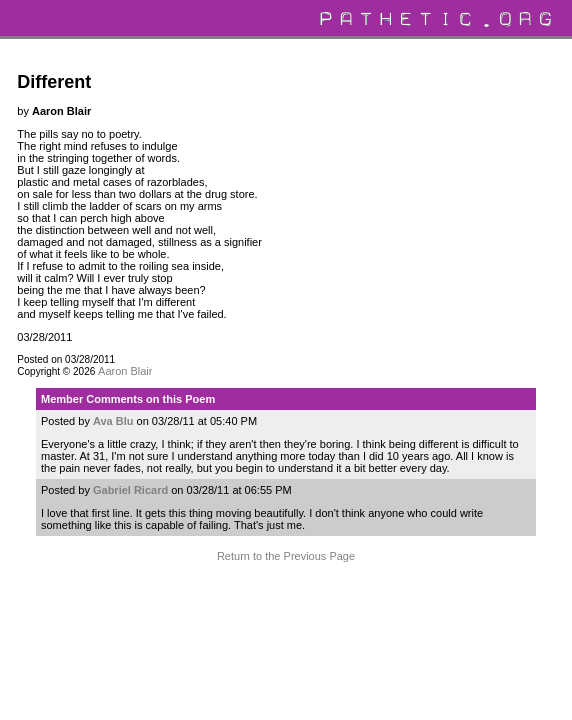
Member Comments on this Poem (128, 399)
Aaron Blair (125, 371)
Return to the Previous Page (286, 556)
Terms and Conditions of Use (285, 600)
